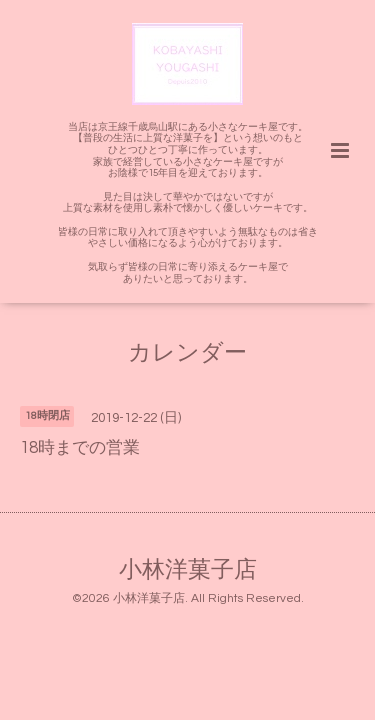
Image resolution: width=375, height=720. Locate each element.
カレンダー (187, 353)
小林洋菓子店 (188, 570)
